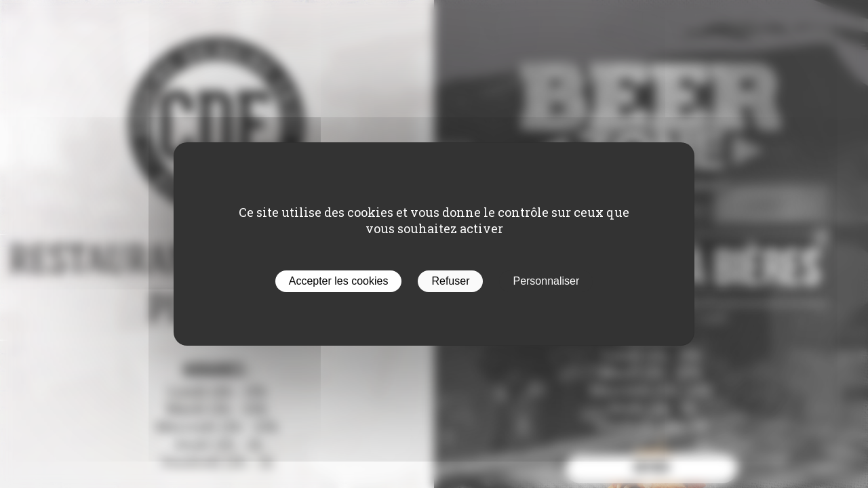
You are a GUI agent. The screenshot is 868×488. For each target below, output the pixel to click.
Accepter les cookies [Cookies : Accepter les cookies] (339, 281)
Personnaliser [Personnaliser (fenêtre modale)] (546, 281)
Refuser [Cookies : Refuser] (450, 281)
